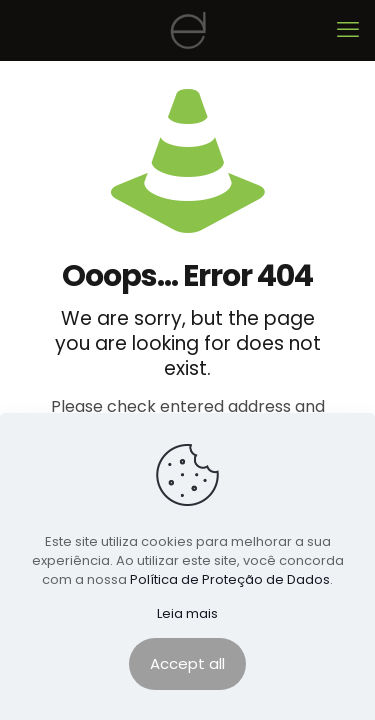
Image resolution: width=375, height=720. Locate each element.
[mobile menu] (348, 30)
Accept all (187, 663)
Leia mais (187, 613)
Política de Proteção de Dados (230, 579)
